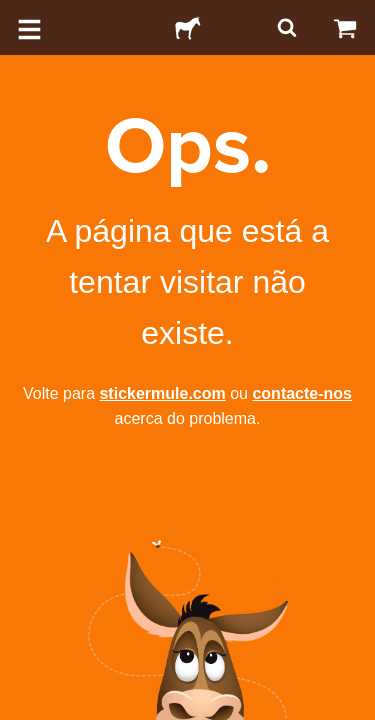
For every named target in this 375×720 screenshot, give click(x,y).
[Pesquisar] (285, 27)
